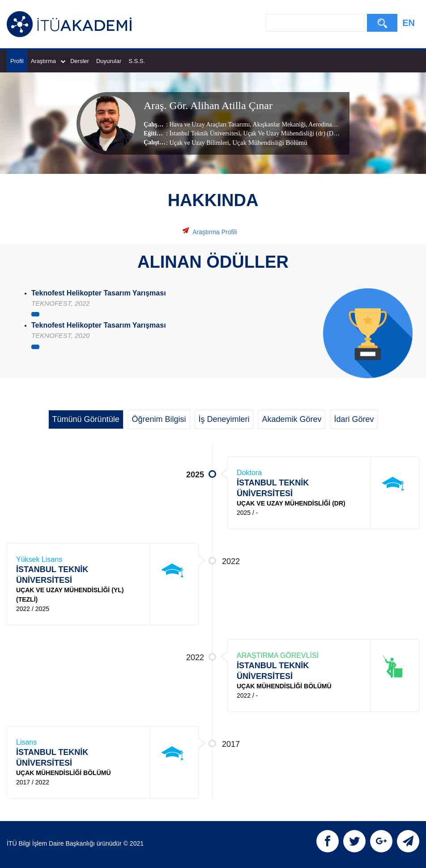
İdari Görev (354, 419)
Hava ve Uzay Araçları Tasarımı (209, 124)
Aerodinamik (325, 124)
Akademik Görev (292, 419)
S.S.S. (137, 61)
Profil (17, 61)
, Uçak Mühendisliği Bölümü (268, 142)
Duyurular (109, 61)
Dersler (80, 61)
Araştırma (48, 61)
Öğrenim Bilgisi (159, 419)
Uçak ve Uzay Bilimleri (199, 142)
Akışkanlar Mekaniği (279, 124)
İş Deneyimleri (224, 419)
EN (409, 23)
